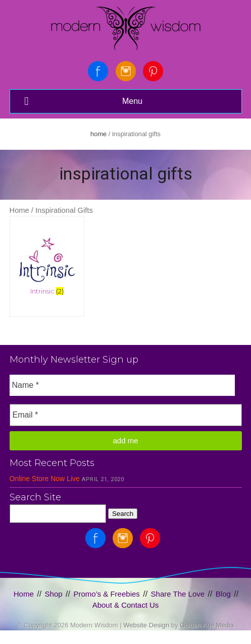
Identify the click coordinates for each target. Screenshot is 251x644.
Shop (54, 594)
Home (98, 134)
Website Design (146, 625)
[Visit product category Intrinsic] (47, 260)
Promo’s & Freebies (106, 594)
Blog (223, 594)
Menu (82, 101)
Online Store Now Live (45, 479)
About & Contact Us (126, 605)
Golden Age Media (207, 625)
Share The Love (178, 594)
